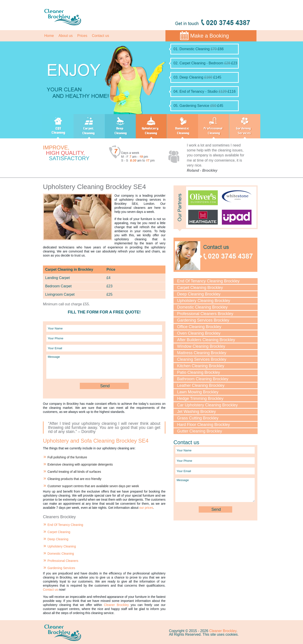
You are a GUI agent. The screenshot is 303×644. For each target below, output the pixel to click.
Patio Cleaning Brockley (199, 372)
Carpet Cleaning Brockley (200, 288)
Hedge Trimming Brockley (200, 399)
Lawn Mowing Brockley (198, 392)
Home (49, 36)
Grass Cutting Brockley (198, 418)
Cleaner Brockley (116, 605)
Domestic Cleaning (61, 554)
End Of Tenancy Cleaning (65, 525)
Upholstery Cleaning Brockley (204, 301)
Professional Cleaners (63, 561)
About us (66, 36)
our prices (146, 508)
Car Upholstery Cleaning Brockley (207, 405)
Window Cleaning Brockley (201, 346)
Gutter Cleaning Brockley (200, 431)
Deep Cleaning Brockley (199, 294)
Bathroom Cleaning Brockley (203, 379)
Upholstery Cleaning (62, 546)
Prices (82, 36)
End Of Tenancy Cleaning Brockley (208, 281)
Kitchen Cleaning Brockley (201, 366)
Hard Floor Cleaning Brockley (204, 425)
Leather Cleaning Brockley (201, 385)
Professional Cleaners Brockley (205, 314)
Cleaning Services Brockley (202, 359)
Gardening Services (61, 568)
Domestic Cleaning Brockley (202, 307)
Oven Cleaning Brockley (199, 333)
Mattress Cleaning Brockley (202, 353)
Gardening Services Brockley (203, 320)
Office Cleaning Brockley (199, 327)
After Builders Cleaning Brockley (206, 340)
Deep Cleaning (58, 539)
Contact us (100, 36)
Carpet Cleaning (59, 532)
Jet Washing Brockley (196, 412)
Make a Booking (209, 36)
